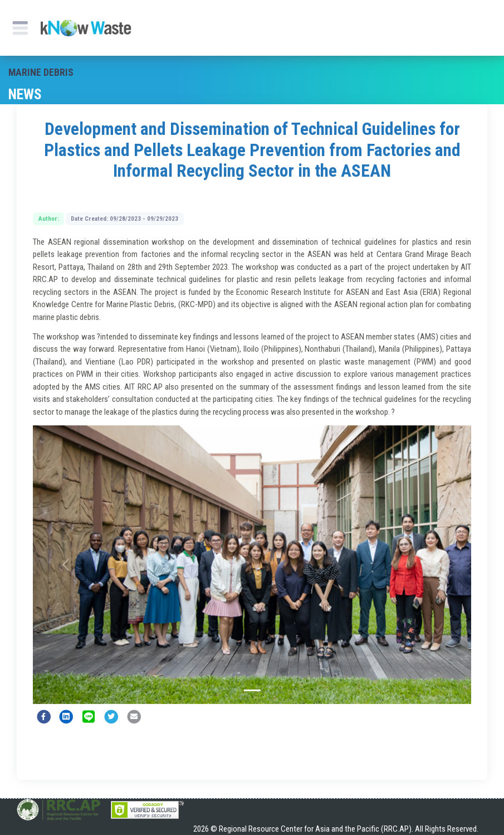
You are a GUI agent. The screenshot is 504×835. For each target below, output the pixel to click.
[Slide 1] (252, 690)
